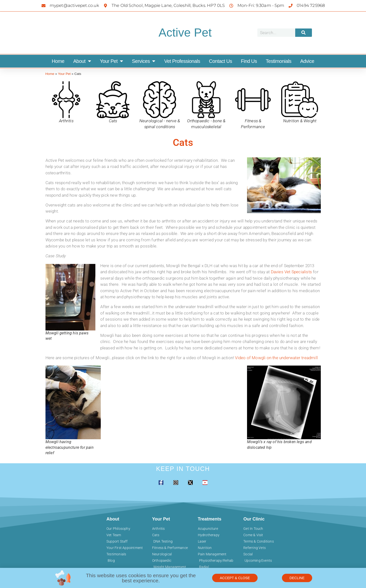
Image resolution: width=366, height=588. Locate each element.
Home (58, 61)
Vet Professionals (182, 61)
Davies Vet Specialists (291, 272)
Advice (307, 61)
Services (144, 61)
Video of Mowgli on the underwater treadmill (276, 358)
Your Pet (111, 61)
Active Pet (185, 33)
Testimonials (278, 61)
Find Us (249, 61)
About (82, 61)
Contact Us (220, 61)
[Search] (304, 33)
